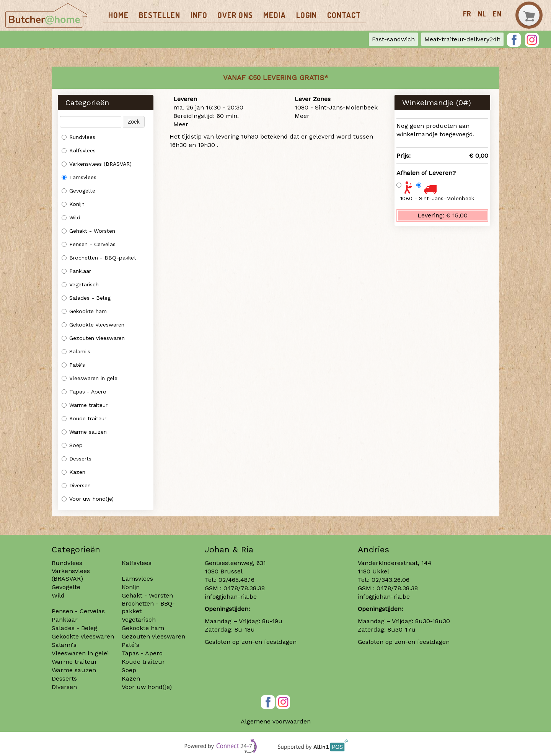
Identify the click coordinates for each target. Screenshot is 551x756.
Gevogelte (78, 191)
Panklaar (76, 271)
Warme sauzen (85, 432)
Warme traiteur (85, 405)
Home (118, 15)
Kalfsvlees (79, 150)
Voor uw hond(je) (88, 499)
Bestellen (160, 15)
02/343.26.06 (390, 580)
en (497, 14)
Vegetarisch (80, 284)
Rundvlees (78, 137)
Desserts (77, 459)
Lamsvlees (80, 177)
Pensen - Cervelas (89, 244)
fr (467, 14)
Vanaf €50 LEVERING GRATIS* (276, 78)
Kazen (73, 472)
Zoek (134, 122)
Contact (344, 15)
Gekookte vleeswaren (93, 325)
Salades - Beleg (86, 298)
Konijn (73, 204)
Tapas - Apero (84, 392)
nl (482, 14)
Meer (181, 124)
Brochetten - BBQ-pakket (99, 258)
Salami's (76, 351)
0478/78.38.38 (244, 588)
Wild (71, 217)
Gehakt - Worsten (88, 231)
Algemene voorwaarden (276, 721)
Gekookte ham (84, 311)
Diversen (76, 485)
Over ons (235, 15)
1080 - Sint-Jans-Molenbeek (437, 198)
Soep (72, 445)
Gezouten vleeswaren (93, 338)
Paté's (73, 365)
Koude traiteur (84, 418)
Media (275, 15)
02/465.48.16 (236, 580)
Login (307, 15)
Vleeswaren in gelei (90, 378)
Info (199, 15)
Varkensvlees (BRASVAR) (97, 164)
